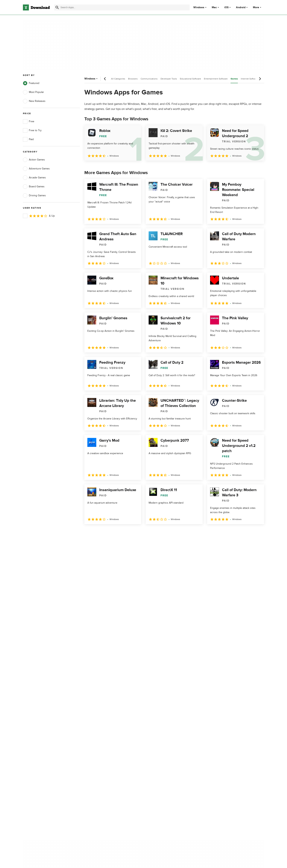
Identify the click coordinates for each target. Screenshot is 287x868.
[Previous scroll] (105, 79)
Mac (214, 7)
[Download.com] (36, 7)
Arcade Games (34, 178)
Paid (28, 139)
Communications (149, 79)
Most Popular (33, 92)
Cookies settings (168, 737)
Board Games (34, 187)
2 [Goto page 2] (98, 532)
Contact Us (97, 720)
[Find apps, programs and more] (122, 7)
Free (29, 121)
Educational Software (190, 79)
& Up (39, 216)
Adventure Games (36, 169)
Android (241, 7)
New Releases (34, 101)
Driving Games (34, 196)
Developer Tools (169, 79)
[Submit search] (57, 7)
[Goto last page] (257, 532)
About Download (100, 707)
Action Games (34, 160)
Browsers (133, 79)
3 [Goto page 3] (107, 532)
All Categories (118, 79)
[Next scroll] (260, 79)
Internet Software (249, 79)
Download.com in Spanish (105, 726)
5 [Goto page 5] (127, 532)
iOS (226, 7)
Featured (31, 83)
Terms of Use (166, 713)
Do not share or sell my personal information (171, 728)
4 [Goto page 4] (117, 532)
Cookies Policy (166, 720)
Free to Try (32, 130)
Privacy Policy (166, 707)
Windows (199, 7)
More (257, 7)
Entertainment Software (216, 79)
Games (234, 79)
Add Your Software (101, 713)
